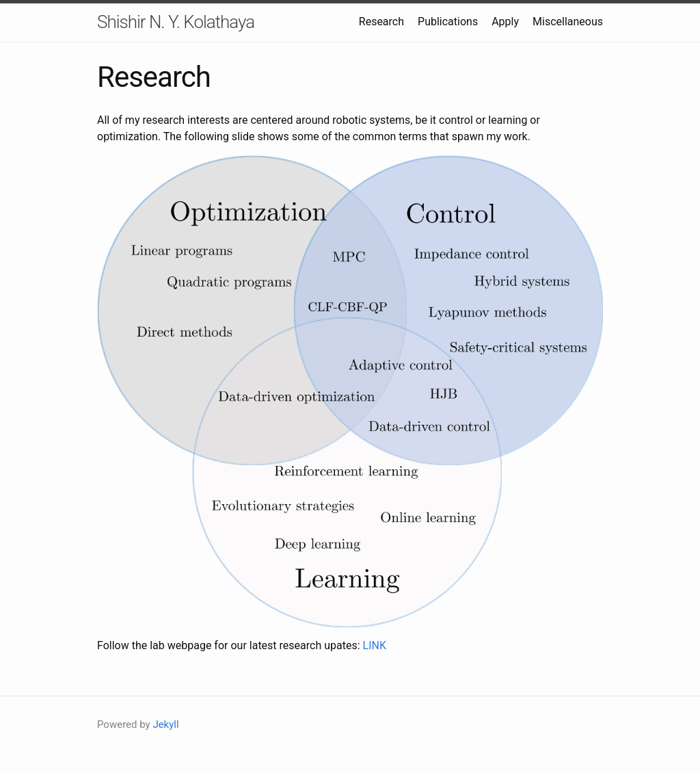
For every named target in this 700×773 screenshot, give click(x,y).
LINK (375, 645)
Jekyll (165, 724)
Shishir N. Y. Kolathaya (176, 22)
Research (381, 22)
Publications (448, 22)
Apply (505, 22)
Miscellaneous (568, 22)
